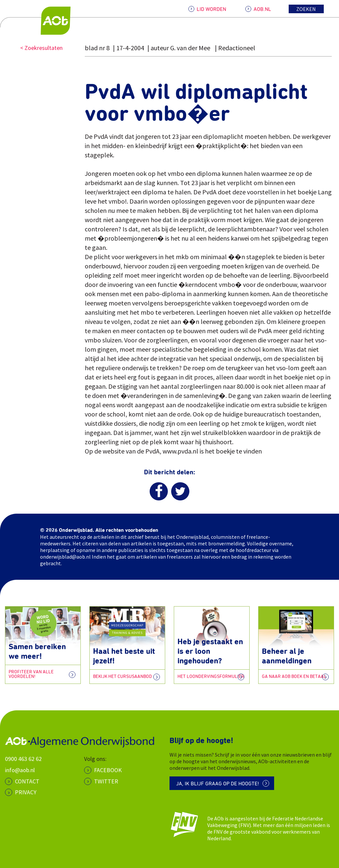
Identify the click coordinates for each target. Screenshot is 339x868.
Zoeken (306, 9)
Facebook (108, 770)
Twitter (106, 781)
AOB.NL (262, 9)
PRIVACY (26, 792)
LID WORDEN (211, 9)
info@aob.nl (20, 770)
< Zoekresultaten (41, 48)
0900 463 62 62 (23, 759)
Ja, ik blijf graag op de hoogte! (218, 784)
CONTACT (27, 781)
